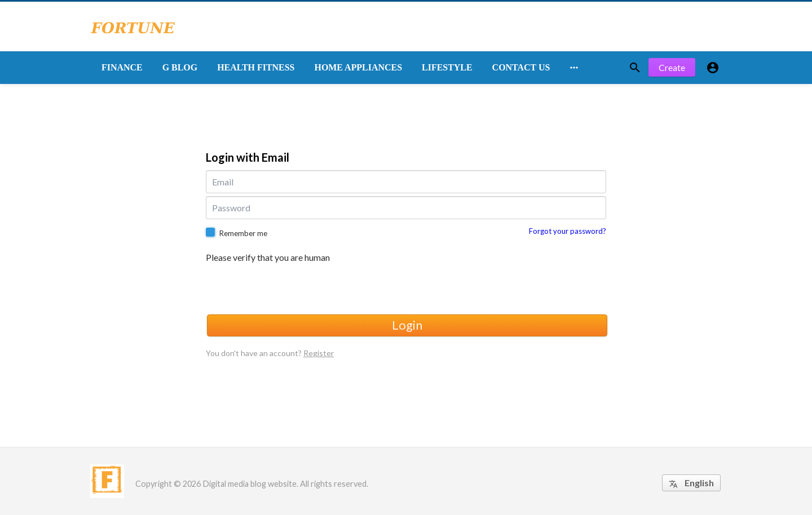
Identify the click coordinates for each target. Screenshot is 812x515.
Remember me (243, 233)
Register (319, 353)
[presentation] (292, 287)
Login (407, 325)
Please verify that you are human (268, 257)
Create (672, 67)
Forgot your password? (568, 231)
